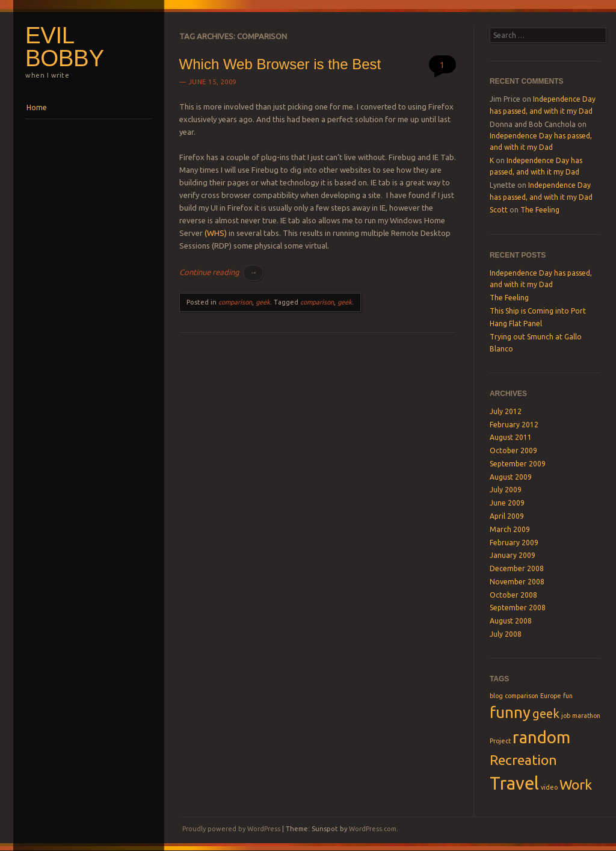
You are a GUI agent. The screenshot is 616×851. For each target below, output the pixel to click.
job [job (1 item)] (566, 716)
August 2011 (511, 437)
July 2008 (506, 634)
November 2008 (517, 582)
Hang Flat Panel (516, 323)
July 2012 (506, 411)
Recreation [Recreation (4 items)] (523, 760)
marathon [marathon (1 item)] (586, 716)
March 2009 (510, 529)
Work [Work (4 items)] (576, 784)
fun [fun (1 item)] (568, 696)
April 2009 (507, 516)
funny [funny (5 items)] (510, 712)
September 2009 (518, 464)
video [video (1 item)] (549, 787)
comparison (235, 302)
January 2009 (513, 555)
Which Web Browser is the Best (280, 64)
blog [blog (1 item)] (496, 696)
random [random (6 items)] (541, 737)
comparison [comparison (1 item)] (522, 696)
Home (37, 107)
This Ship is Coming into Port (538, 311)
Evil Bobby (65, 47)
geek (263, 302)
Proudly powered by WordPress (231, 829)
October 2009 (513, 450)
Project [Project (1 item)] (500, 741)
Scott (499, 210)
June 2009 (507, 503)
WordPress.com (373, 829)
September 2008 (518, 608)
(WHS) (216, 233)
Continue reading (221, 272)
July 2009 (506, 490)
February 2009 (514, 543)
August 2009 (511, 477)
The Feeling (540, 210)
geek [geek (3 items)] (546, 713)
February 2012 (514, 425)
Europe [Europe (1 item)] (551, 696)
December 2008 (517, 568)
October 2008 (513, 595)
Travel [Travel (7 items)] (514, 783)
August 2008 (511, 621)
